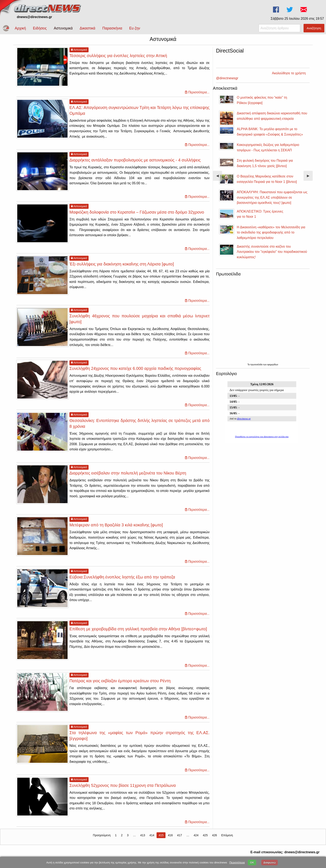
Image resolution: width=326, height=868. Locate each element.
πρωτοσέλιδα (257, 363)
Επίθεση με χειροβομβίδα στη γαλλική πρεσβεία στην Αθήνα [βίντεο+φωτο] (138, 633)
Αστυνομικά (63, 28)
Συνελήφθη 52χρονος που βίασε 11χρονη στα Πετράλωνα (123, 789)
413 (143, 839)
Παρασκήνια (112, 28)
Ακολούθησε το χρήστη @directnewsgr (244, 76)
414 (152, 839)
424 (196, 839)
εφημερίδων (273, 363)
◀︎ (219, 175)
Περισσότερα (237, 862)
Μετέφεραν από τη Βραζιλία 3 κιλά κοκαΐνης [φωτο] (116, 529)
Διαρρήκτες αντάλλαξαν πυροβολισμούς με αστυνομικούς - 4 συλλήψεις (135, 164)
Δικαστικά (87, 28)
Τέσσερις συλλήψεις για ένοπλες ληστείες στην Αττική (118, 59)
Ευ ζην (135, 28)
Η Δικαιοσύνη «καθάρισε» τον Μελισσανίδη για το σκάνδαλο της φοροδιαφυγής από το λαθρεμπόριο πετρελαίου (271, 231)
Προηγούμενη (102, 839)
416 (170, 839)
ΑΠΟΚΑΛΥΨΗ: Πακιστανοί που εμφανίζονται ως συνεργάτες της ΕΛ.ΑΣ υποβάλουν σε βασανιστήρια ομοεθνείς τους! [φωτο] (272, 196)
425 (205, 839)
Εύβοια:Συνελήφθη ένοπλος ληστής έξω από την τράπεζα (122, 581)
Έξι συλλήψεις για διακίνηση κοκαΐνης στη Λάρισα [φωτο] (122, 268)
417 (180, 839)
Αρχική (20, 28)
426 (214, 839)
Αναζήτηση (314, 28)
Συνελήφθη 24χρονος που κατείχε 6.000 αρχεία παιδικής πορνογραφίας (135, 372)
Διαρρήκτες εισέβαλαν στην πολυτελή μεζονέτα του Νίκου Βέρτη (128, 477)
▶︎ (310, 175)
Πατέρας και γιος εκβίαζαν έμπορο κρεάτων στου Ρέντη (120, 685)
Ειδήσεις (40, 28)
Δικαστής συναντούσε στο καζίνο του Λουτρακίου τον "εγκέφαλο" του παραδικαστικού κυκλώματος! (272, 250)
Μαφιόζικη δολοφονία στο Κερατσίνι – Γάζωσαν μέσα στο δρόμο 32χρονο (137, 216)
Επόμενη (227, 839)
